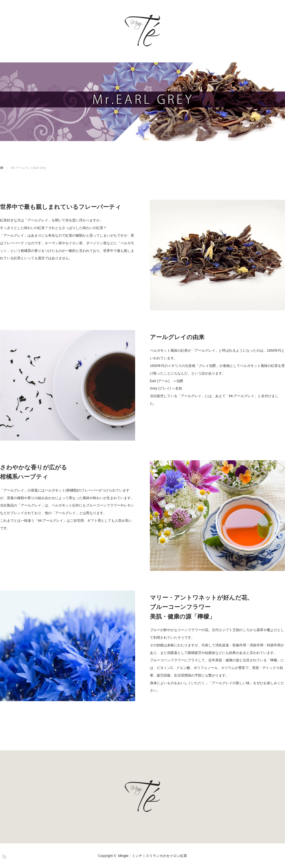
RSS (4, 856)
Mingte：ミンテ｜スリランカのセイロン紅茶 (153, 856)
